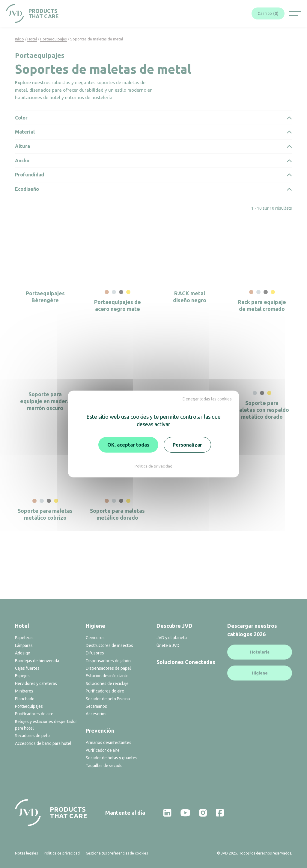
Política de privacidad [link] (153, 466)
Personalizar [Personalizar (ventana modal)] (187, 445)
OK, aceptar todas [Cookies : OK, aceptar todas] (128, 445)
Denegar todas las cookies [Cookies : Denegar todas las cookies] (207, 399)
